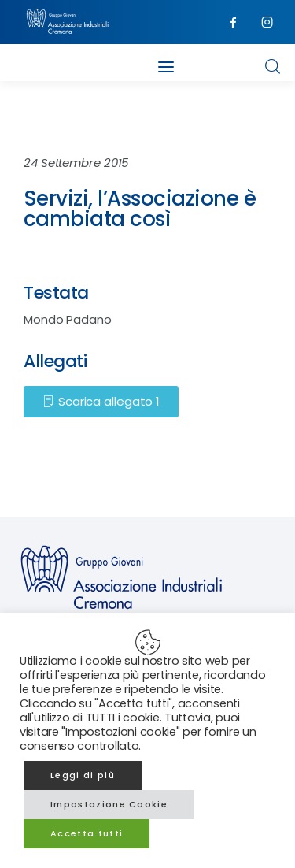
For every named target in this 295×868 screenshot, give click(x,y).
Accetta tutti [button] (87, 833)
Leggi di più (83, 775)
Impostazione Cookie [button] (109, 804)
